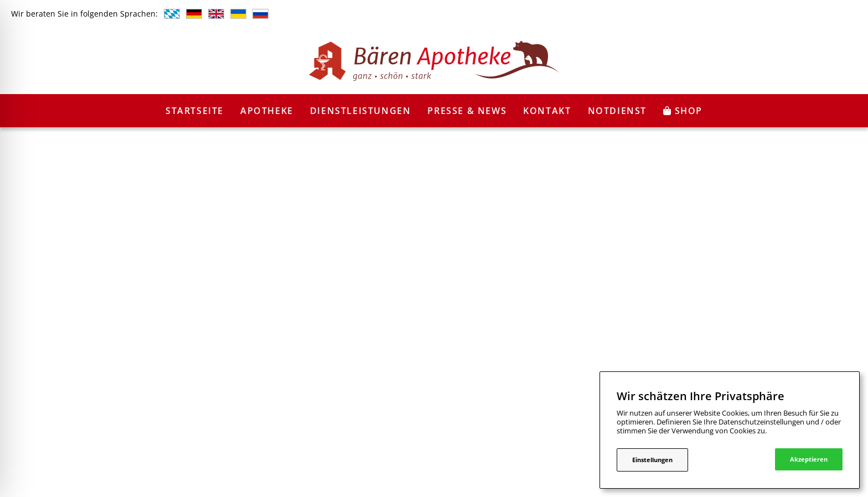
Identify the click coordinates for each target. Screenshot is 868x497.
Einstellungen (652, 460)
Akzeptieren (809, 459)
